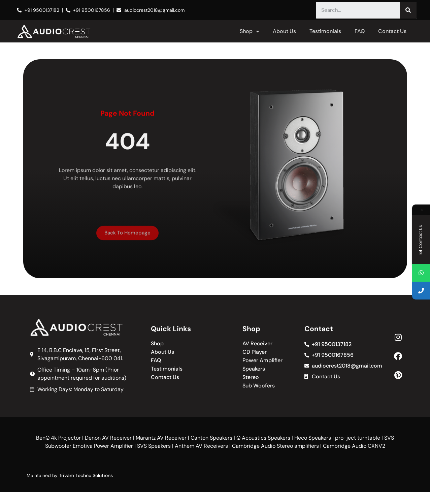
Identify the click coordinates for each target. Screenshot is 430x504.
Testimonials (325, 31)
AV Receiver (257, 344)
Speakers (254, 369)
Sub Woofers (259, 386)
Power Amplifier (262, 360)
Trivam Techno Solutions (86, 475)
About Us (284, 31)
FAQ (360, 31)
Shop (250, 31)
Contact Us (392, 31)
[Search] (408, 10)
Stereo (251, 377)
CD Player (255, 352)
